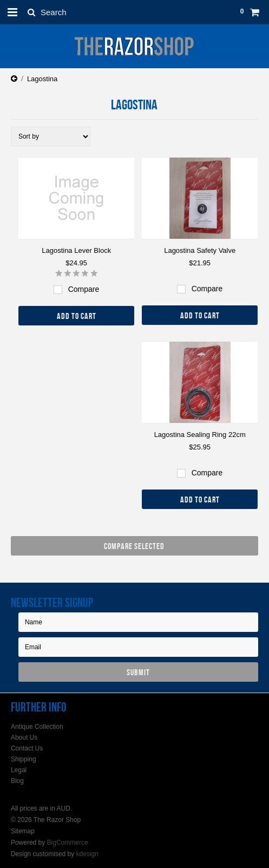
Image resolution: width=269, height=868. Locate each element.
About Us (24, 738)
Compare (84, 289)
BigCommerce (68, 843)
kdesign (87, 854)
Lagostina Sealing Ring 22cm (200, 435)
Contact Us (27, 748)
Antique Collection (37, 727)
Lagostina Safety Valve (200, 250)
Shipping (24, 759)
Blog (17, 781)
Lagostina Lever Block (76, 250)
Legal (19, 770)
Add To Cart (77, 316)
